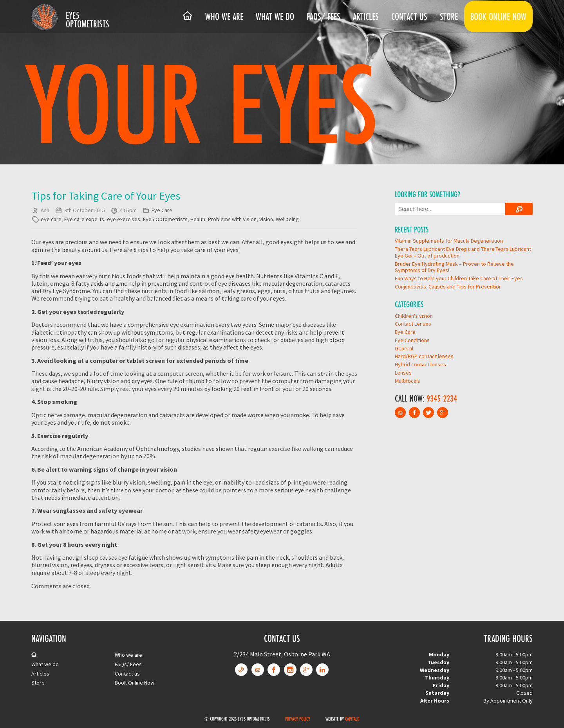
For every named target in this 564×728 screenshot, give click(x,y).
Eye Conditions (412, 340)
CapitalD (352, 719)
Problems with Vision (232, 219)
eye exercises (124, 219)
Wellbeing (287, 219)
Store (449, 16)
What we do (275, 16)
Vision (266, 219)
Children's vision (414, 316)
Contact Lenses (413, 324)
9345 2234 (442, 398)
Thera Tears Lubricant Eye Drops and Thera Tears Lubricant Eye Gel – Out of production (463, 252)
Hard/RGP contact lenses (424, 356)
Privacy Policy (298, 719)
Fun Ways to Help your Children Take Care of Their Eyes (459, 278)
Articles (366, 16)
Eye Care (162, 210)
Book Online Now (498, 16)
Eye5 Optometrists (88, 20)
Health (198, 219)
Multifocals (408, 381)
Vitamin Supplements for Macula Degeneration (449, 241)
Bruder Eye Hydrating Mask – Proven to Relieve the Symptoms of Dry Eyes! (454, 267)
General (404, 348)
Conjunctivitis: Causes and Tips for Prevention (448, 287)
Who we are (224, 16)
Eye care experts (84, 219)
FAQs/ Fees (324, 16)
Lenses (403, 373)
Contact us (409, 16)
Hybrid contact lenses (420, 364)
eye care (51, 219)
